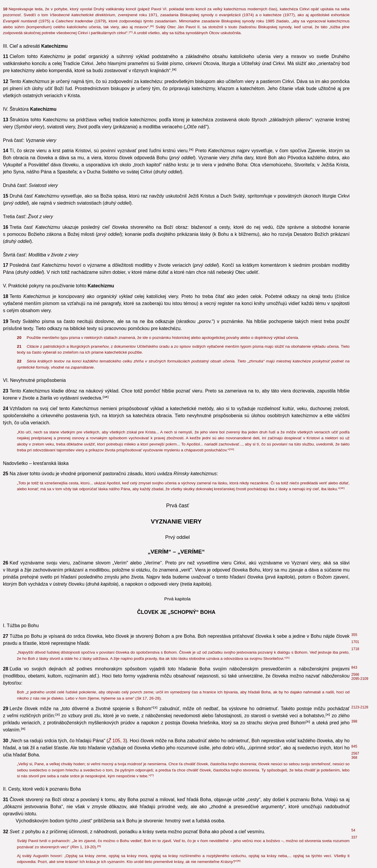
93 (353, 818)
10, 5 (91, 488)
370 (354, 69)
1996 (355, 313)
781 (354, 600)
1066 (355, 247)
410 (354, 440)
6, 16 (116, 325)
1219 (355, 480)
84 (353, 812)
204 (354, 653)
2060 (355, 628)
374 (354, 422)
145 (354, 568)
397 (354, 433)
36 (353, 233)
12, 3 (279, 576)
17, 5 (150, 576)
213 (354, 38)
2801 (355, 657)
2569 (355, 537)
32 (353, 415)
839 (354, 661)
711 (354, 671)
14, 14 (323, 531)
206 (354, 95)
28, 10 (168, 647)
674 (354, 523)
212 (354, 55)
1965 (355, 678)
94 (353, 796)
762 (354, 593)
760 (354, 586)
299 (354, 45)
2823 (355, 306)
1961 (355, 642)
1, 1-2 (306, 724)
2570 (355, 575)
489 (354, 685)
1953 (355, 349)
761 (354, 449)
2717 (354, 758)
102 (354, 730)
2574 (355, 635)
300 (354, 62)
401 (354, 473)
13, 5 (106, 46)
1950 (355, 356)
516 (354, 752)
